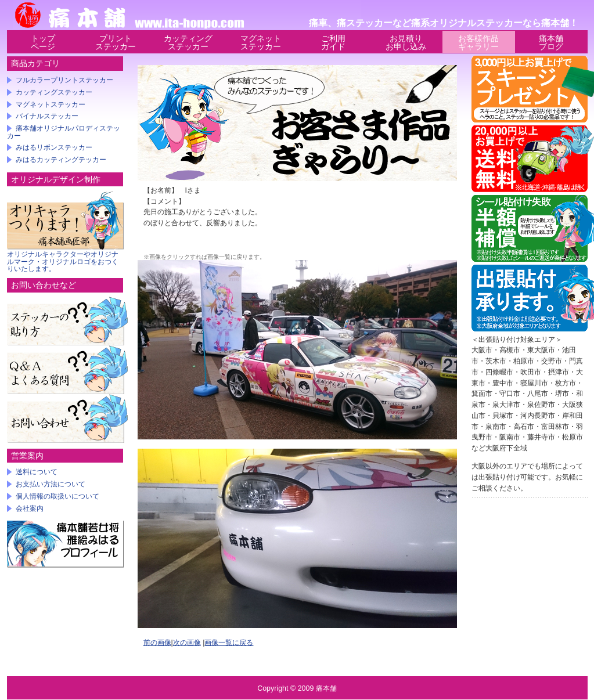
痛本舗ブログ (551, 42)
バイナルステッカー (47, 116)
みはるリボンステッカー (54, 147)
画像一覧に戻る (229, 643)
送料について (37, 472)
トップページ (43, 42)
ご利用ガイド (333, 42)
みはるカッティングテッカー (61, 160)
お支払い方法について (51, 484)
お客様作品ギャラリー (478, 42)
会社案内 (30, 508)
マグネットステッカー (261, 42)
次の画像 (187, 643)
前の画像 (157, 643)
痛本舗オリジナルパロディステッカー (64, 132)
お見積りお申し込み (406, 42)
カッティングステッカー (188, 42)
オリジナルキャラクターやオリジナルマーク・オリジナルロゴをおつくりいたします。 (63, 261)
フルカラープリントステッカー (64, 80)
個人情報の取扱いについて (57, 496)
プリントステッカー (116, 42)
